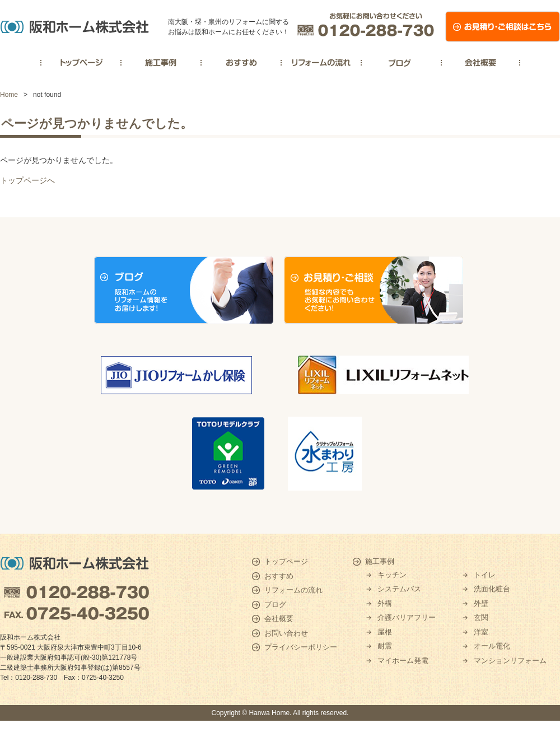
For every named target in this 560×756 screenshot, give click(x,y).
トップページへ (27, 180)
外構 (385, 603)
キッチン (392, 575)
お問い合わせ (286, 633)
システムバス (399, 589)
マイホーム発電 (403, 661)
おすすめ (279, 576)
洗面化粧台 (492, 589)
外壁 (481, 603)
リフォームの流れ (293, 590)
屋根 (385, 632)
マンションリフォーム (510, 661)
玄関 (481, 617)
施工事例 (380, 561)
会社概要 (279, 619)
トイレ (485, 575)
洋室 (481, 632)
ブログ (275, 605)
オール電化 (492, 646)
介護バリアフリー (407, 617)
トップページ (286, 561)
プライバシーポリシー (301, 647)
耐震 (385, 646)
